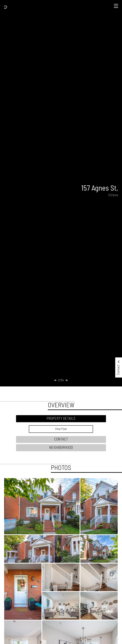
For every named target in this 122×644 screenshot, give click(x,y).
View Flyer (61, 429)
